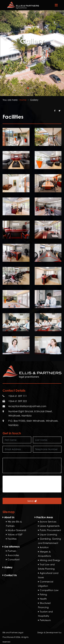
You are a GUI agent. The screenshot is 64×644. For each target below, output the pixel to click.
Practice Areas (45, 517)
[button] (28, 88)
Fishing (43, 594)
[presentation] (30, 484)
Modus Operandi (17, 530)
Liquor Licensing (48, 534)
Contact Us (10, 575)
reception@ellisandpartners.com (27, 406)
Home (23, 100)
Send (32, 501)
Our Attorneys (12, 547)
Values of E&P (15, 534)
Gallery (8, 567)
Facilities (12, 539)
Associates (13, 555)
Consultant (14, 559)
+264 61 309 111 (18, 396)
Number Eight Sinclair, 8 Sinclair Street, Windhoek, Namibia (30, 413)
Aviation (44, 547)
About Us (9, 517)
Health (43, 599)
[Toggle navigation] (56, 5)
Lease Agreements (50, 526)
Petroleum (45, 620)
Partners (12, 551)
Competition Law (49, 590)
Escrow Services (48, 522)
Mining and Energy (50, 560)
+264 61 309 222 (18, 401)
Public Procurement (50, 530)
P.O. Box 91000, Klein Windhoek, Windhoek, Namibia (33, 423)
